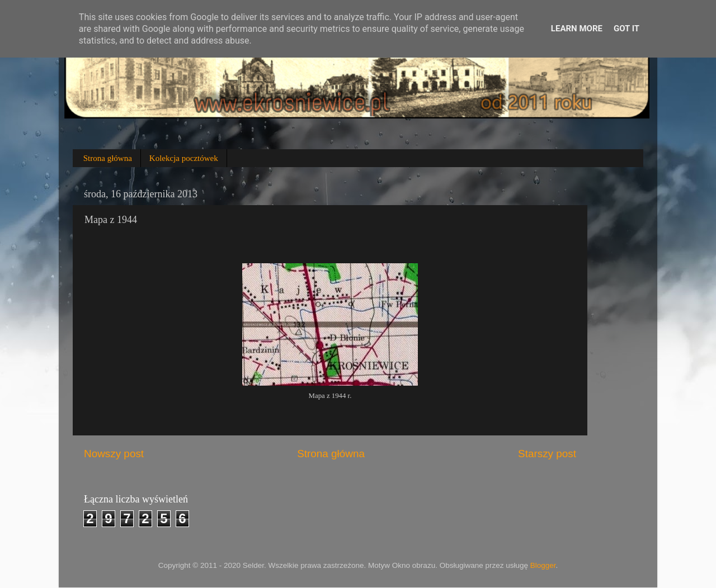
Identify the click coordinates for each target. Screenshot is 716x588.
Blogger (543, 565)
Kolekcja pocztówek (184, 158)
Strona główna (108, 158)
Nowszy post (114, 454)
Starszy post (547, 454)
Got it (626, 29)
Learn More (577, 29)
